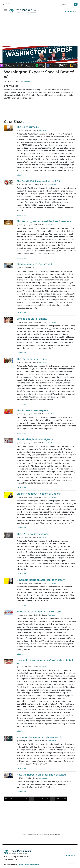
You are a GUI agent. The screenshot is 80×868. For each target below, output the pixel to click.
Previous (9, 799)
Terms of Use (34, 864)
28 (58, 799)
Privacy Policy (24, 864)
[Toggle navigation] (5, 10)
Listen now (21, 175)
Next (64, 799)
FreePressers (23, 12)
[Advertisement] (40, 31)
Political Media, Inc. (72, 864)
